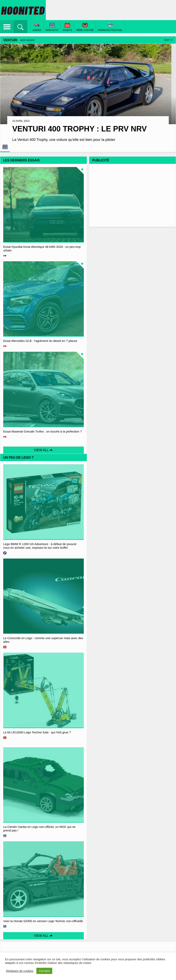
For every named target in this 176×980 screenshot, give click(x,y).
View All (43, 450)
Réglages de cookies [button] (20, 971)
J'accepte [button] (44, 971)
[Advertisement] (133, 195)
